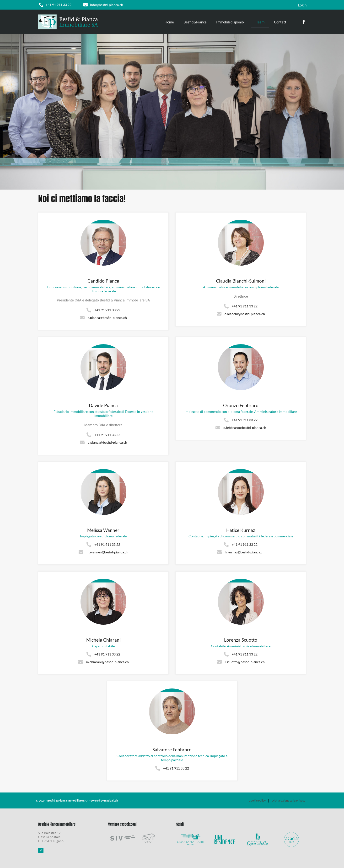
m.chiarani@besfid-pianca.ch (107, 662)
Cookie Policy (257, 800)
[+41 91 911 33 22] (41, 5)
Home (169, 22)
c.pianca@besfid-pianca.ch (107, 318)
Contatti (281, 22)
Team (260, 22)
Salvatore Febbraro (172, 750)
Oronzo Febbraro (241, 405)
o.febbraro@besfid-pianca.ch (245, 428)
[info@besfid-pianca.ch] (86, 5)
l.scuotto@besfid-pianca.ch (245, 662)
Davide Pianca (103, 405)
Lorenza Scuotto (241, 640)
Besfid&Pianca (195, 22)
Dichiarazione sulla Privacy (288, 800)
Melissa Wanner (103, 530)
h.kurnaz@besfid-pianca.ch (245, 552)
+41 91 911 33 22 (59, 5)
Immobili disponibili (231, 22)
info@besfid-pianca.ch (107, 5)
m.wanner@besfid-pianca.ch (107, 552)
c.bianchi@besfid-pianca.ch (245, 314)
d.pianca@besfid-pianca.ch (107, 442)
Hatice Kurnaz (241, 530)
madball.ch (111, 800)
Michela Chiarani (103, 640)
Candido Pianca (103, 281)
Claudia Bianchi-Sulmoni (241, 281)
